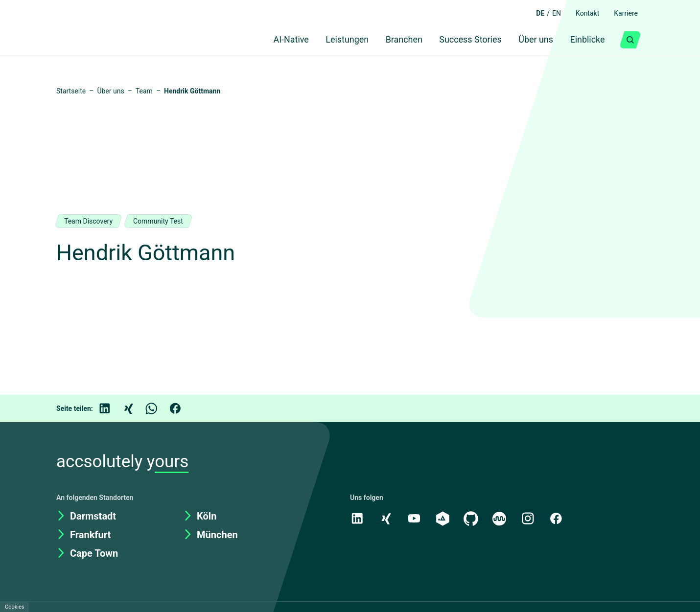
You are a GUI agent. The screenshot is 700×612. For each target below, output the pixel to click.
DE (532, 13)
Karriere (624, 13)
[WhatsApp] (159, 408)
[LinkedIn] (112, 408)
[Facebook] (182, 408)
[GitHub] (473, 518)
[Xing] (135, 408)
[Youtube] (415, 518)
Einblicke (585, 40)
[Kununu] (502, 518)
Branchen (392, 40)
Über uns (530, 40)
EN (550, 13)
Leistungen (331, 40)
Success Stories (461, 40)
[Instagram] (531, 518)
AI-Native (271, 40)
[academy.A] (444, 518)
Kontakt (583, 13)
